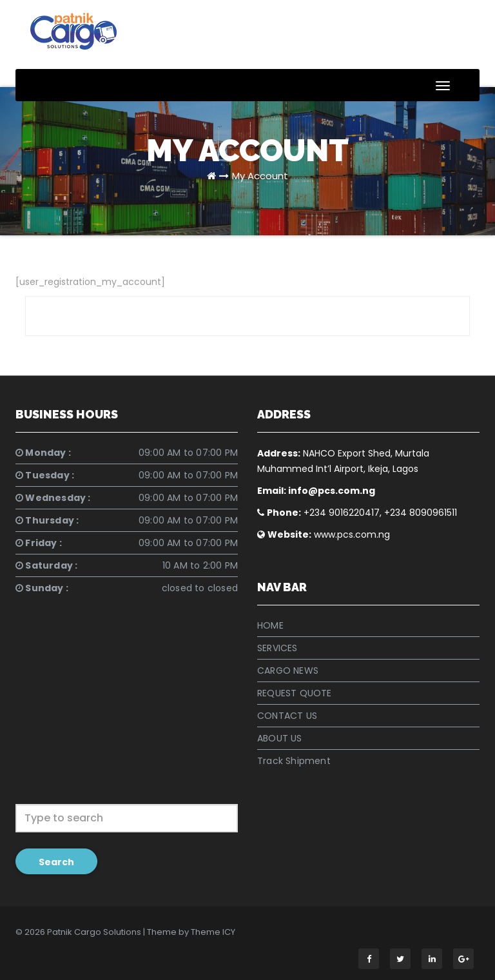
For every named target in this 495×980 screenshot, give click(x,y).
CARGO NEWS (288, 671)
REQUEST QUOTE (295, 693)
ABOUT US (280, 738)
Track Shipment (294, 761)
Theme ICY (213, 932)
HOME (270, 625)
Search (56, 862)
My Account (260, 176)
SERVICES (277, 648)
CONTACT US (287, 716)
